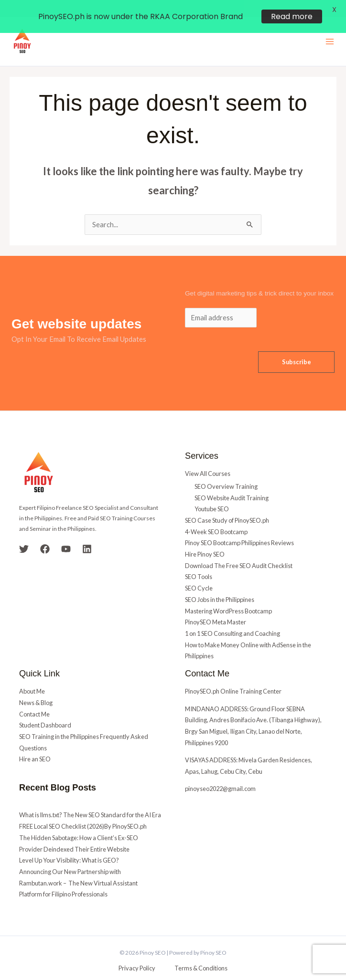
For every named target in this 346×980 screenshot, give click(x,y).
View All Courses (208, 460)
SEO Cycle (199, 574)
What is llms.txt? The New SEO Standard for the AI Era (90, 801)
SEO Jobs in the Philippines (220, 586)
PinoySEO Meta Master (216, 608)
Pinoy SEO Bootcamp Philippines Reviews (239, 529)
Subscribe (297, 348)
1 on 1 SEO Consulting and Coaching (232, 620)
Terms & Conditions (201, 954)
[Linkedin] (87, 535)
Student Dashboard (45, 711)
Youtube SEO (212, 495)
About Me (32, 677)
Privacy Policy (137, 954)
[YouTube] (66, 535)
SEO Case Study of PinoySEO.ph (227, 506)
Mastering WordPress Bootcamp (228, 597)
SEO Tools (199, 563)
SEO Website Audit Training (232, 484)
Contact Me (34, 700)
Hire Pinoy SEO (205, 540)
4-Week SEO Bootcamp (216, 518)
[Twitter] (24, 535)
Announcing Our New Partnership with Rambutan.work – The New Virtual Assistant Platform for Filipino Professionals (78, 869)
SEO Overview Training (226, 473)
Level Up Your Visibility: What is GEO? (69, 846)
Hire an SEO (35, 745)
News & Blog (36, 689)
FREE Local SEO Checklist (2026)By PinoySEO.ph (83, 812)
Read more (292, 16)
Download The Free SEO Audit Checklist (239, 552)
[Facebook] (45, 535)
